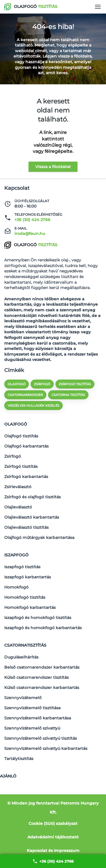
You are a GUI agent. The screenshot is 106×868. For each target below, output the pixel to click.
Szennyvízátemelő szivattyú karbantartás (46, 748)
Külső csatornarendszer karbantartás (42, 688)
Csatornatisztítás (25, 645)
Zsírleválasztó (18, 487)
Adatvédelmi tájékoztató (53, 837)
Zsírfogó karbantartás (26, 477)
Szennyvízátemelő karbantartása (38, 718)
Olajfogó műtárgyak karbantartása (39, 537)
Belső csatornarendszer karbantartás (42, 667)
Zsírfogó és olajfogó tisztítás (33, 497)
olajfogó (17, 384)
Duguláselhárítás (21, 657)
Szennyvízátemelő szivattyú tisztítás (41, 738)
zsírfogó (42, 384)
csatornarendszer (25, 395)
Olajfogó (16, 424)
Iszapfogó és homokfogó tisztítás (38, 618)
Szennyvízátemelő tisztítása (32, 708)
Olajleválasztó (18, 507)
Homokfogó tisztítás (25, 597)
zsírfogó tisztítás (75, 384)
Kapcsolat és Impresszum (53, 851)
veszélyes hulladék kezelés (33, 406)
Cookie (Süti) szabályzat (53, 823)
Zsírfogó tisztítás (21, 466)
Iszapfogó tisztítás (22, 567)
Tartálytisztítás (19, 759)
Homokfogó (16, 587)
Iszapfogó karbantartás (28, 577)
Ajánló (8, 776)
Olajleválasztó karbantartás (32, 517)
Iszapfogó (16, 555)
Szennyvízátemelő (23, 698)
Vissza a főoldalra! (53, 167)
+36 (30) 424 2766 (53, 861)
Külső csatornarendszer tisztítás (36, 677)
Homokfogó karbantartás (30, 607)
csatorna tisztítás (68, 395)
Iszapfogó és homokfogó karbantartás (43, 628)
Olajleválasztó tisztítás (26, 527)
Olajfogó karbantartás (26, 446)
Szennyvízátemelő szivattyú (32, 728)
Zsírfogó (13, 456)
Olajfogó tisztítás (21, 436)
